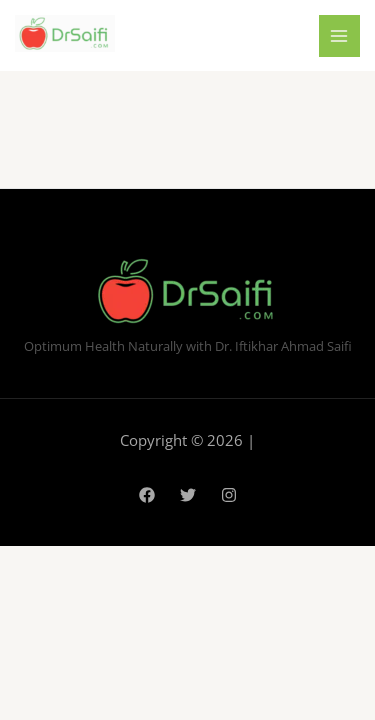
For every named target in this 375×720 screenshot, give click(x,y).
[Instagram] (229, 495)
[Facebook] (147, 495)
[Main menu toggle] (340, 36)
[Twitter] (188, 495)
